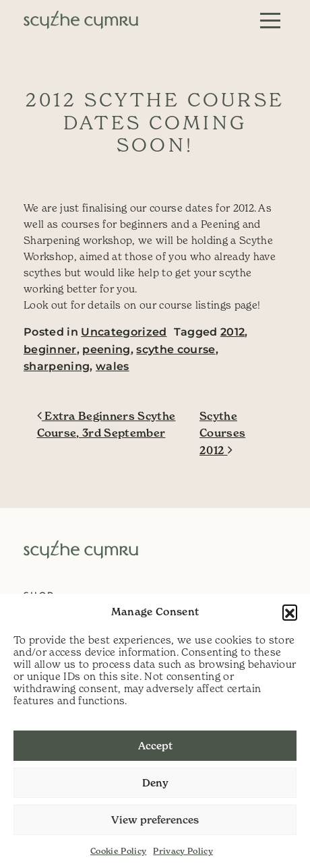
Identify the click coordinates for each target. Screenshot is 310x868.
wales (113, 366)
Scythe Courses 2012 (222, 433)
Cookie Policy (118, 851)
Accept (155, 746)
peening (106, 349)
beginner (50, 349)
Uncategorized (124, 332)
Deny (155, 783)
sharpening (57, 366)
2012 (232, 332)
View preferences (155, 820)
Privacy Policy (183, 851)
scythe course (176, 349)
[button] (290, 612)
